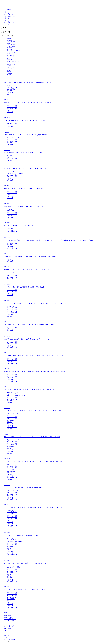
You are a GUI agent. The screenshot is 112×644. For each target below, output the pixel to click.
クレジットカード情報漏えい (14, 51)
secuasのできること (9, 617)
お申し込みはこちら (10, 23)
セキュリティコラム (10, 16)
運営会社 (6, 636)
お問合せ (6, 21)
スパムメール (10, 54)
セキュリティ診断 (11, 45)
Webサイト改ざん (11, 46)
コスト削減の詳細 (9, 621)
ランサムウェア (11, 67)
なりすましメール (11, 52)
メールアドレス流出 (12, 55)
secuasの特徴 (7, 10)
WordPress (9, 63)
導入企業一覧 (8, 13)
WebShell (9, 75)
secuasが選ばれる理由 (10, 619)
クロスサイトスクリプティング (14, 61)
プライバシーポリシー (10, 639)
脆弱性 (9, 58)
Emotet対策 (10, 69)
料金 (5, 11)
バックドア (10, 73)
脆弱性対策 (10, 48)
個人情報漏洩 (10, 40)
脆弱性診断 (10, 49)
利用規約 (6, 637)
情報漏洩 (9, 43)
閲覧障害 (9, 66)
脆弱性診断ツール (11, 60)
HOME (6, 613)
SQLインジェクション (12, 57)
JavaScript (9, 70)
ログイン (6, 24)
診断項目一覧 (8, 18)
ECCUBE (9, 72)
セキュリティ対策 (11, 42)
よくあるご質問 (8, 15)
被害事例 (9, 39)
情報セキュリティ (11, 64)
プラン (6, 624)
